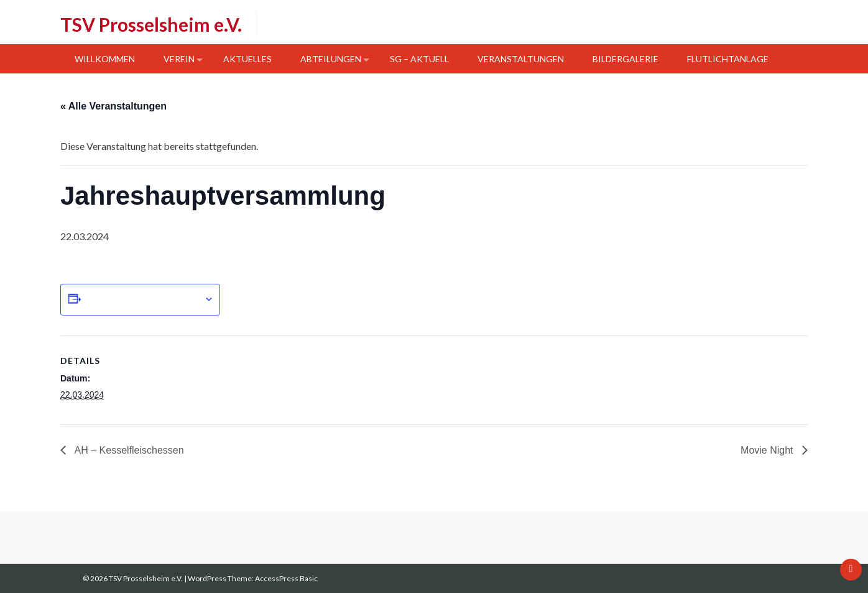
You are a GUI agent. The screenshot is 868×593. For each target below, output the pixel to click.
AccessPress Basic (286, 578)
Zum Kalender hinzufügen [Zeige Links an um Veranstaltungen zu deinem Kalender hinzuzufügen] (142, 299)
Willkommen (105, 59)
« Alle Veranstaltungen (113, 106)
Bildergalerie (626, 59)
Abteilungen (331, 59)
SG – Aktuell (419, 59)
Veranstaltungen (521, 59)
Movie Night (768, 450)
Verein (179, 59)
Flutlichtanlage (728, 59)
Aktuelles (247, 59)
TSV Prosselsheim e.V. (151, 24)
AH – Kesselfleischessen (128, 450)
